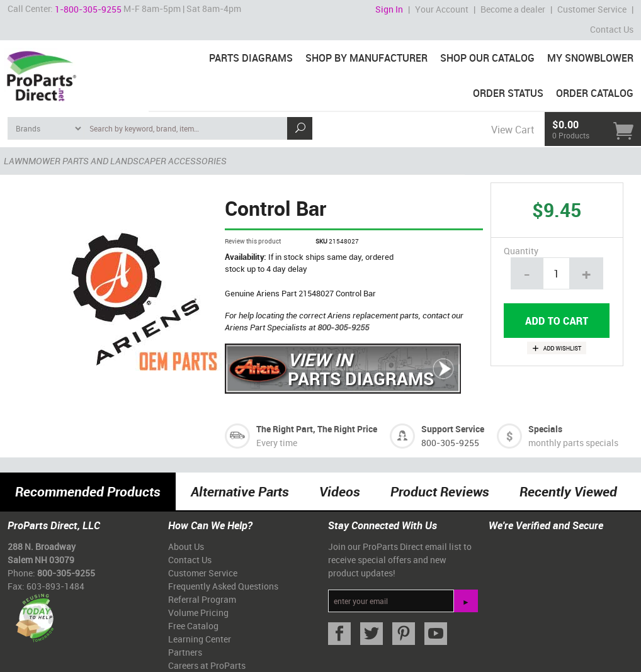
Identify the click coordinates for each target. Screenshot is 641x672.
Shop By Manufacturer (366, 58)
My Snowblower (590, 58)
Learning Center (200, 639)
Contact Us (612, 29)
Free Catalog (193, 626)
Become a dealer (513, 9)
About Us (186, 546)
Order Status (508, 93)
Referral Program (202, 599)
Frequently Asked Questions (223, 586)
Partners (185, 652)
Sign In (389, 9)
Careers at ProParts (207, 665)
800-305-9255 (343, 327)
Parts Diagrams (251, 58)
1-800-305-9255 (88, 9)
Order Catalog (595, 93)
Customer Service (592, 9)
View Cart (513, 130)
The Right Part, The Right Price (317, 429)
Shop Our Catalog (487, 58)
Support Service (453, 429)
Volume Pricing (198, 613)
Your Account (442, 9)
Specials (545, 429)
